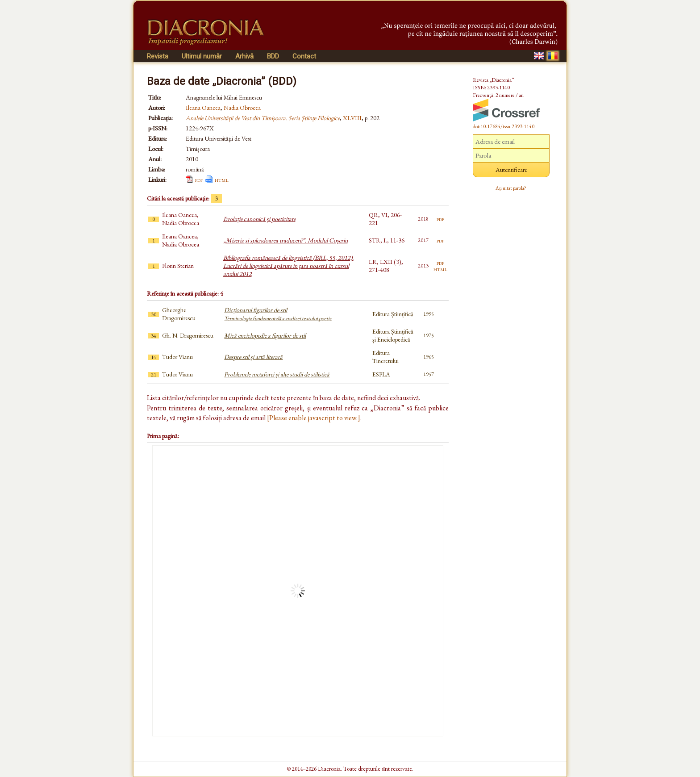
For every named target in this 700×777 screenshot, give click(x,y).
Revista (158, 56)
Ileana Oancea (203, 108)
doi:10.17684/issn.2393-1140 (504, 126)
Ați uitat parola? (511, 188)
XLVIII (352, 118)
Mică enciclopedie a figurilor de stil (265, 335)
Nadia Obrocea (242, 108)
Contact (304, 56)
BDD (273, 56)
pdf (199, 180)
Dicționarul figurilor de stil (278, 314)
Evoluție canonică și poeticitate (259, 219)
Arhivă (244, 56)
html (222, 180)
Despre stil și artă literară (253, 357)
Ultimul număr (202, 56)
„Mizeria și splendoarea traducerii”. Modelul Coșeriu (285, 240)
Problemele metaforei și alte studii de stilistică (277, 374)
